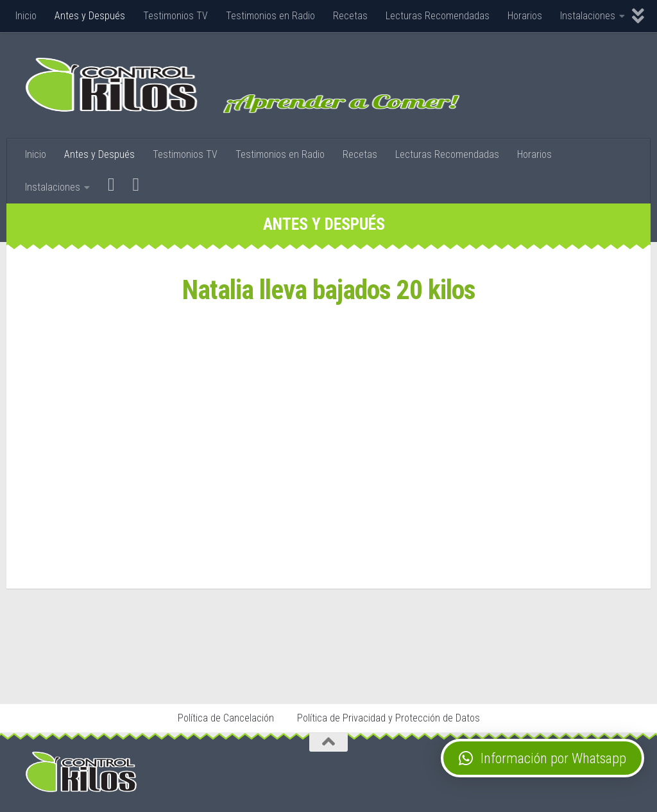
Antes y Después (90, 16)
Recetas (350, 16)
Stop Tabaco (190, 667)
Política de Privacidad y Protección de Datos (388, 718)
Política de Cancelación (226, 718)
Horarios (525, 16)
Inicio (26, 16)
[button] (542, 758)
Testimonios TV (175, 16)
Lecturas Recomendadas (438, 16)
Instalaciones (588, 16)
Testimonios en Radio (270, 16)
